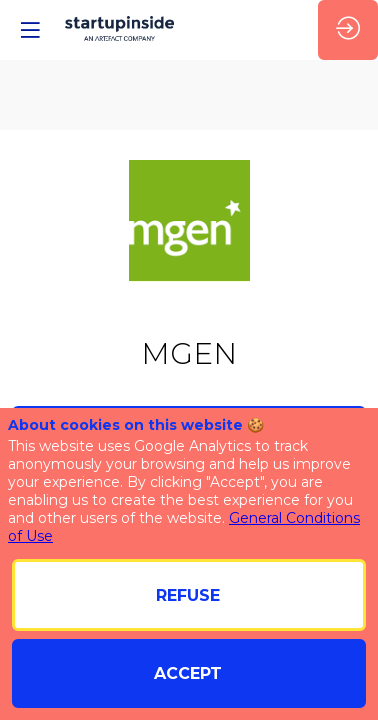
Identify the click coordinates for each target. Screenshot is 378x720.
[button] (30, 30)
